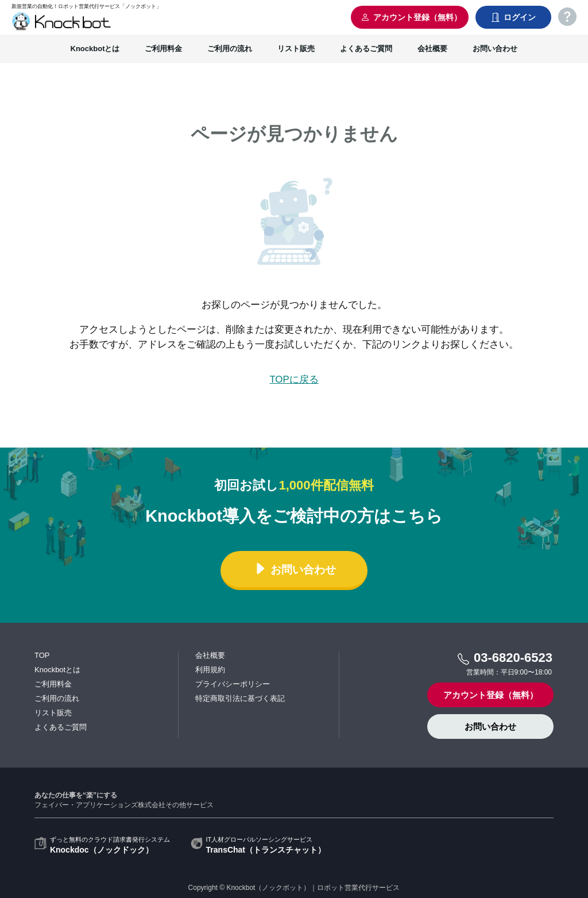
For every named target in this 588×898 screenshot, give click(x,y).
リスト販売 (296, 49)
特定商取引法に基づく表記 (240, 698)
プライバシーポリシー (233, 684)
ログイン (513, 17)
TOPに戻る (294, 379)
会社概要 (432, 49)
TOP (42, 655)
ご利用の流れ (230, 49)
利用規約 (210, 670)
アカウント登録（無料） (411, 17)
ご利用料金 (163, 49)
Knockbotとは (95, 49)
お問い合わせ (495, 49)
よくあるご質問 (366, 49)
